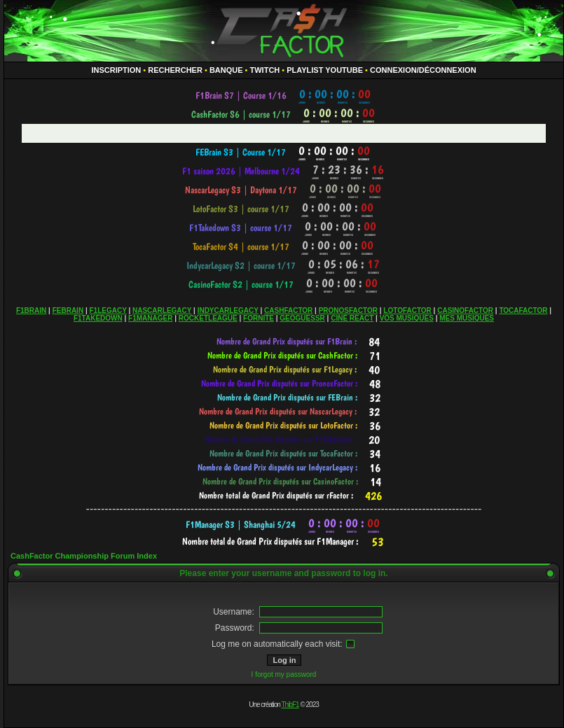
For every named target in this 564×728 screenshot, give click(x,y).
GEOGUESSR (302, 318)
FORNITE (259, 318)
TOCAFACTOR (523, 310)
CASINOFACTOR (465, 310)
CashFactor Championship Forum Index (84, 556)
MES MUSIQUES (467, 318)
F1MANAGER (150, 318)
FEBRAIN (68, 310)
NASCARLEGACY (162, 310)
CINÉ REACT (352, 318)
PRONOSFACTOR (348, 310)
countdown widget (284, 96)
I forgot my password (284, 674)
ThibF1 (290, 705)
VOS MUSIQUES (407, 318)
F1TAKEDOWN (98, 318)
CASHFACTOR (288, 310)
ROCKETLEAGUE (208, 318)
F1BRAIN (31, 310)
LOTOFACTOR (407, 310)
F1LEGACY (108, 310)
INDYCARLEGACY (228, 310)
